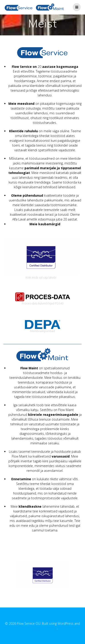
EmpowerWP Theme (42, 628)
